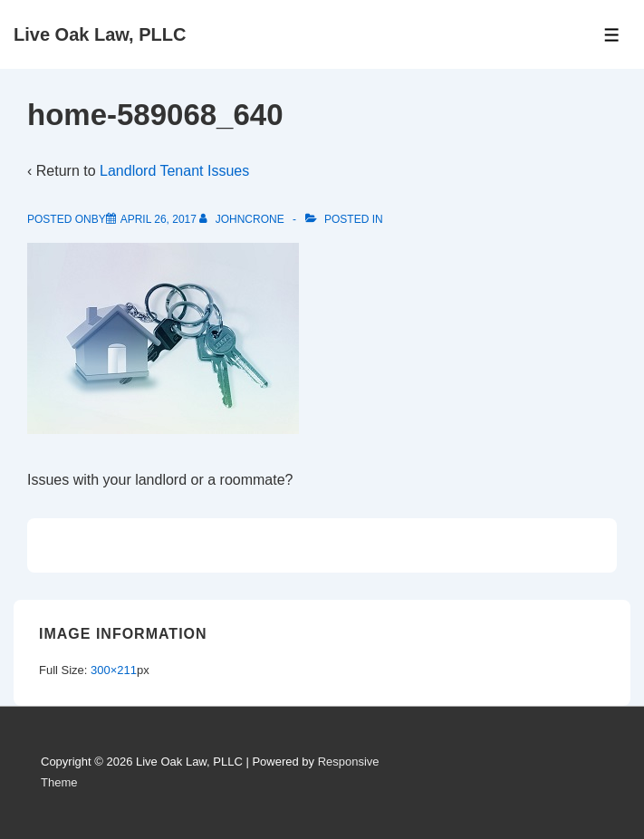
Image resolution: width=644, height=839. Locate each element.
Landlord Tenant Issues (174, 171)
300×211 (114, 670)
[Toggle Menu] (612, 35)
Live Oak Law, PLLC (100, 34)
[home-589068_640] (159, 219)
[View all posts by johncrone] (243, 219)
